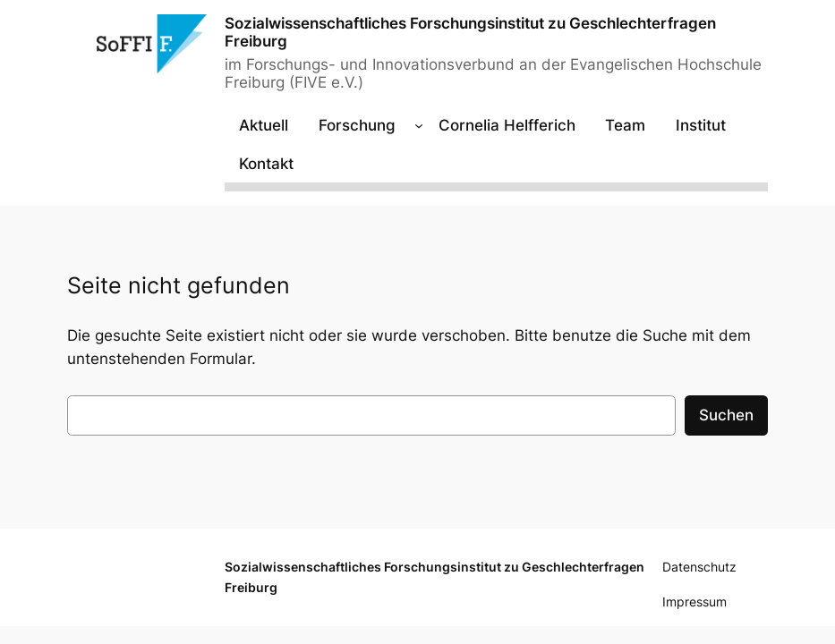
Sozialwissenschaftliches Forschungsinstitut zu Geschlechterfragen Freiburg (470, 32)
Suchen (726, 415)
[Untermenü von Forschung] (419, 125)
